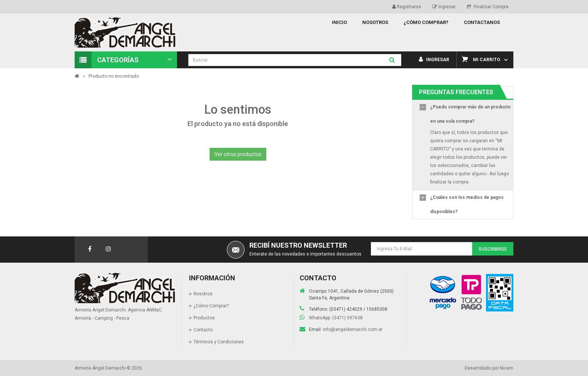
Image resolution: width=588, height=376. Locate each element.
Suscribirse (493, 249)
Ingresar (444, 7)
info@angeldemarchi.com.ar (353, 329)
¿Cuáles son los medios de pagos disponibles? (467, 205)
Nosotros (203, 294)
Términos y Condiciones (219, 342)
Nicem (507, 368)
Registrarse (407, 7)
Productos (204, 318)
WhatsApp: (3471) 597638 (336, 318)
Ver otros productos (238, 154)
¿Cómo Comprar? (211, 306)
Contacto (203, 330)
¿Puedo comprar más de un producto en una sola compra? (470, 114)
